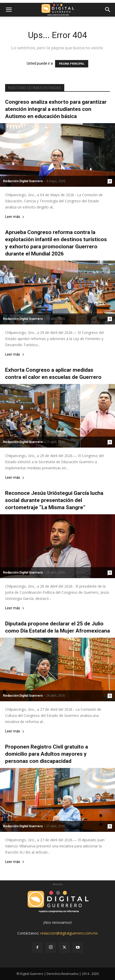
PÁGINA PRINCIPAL (72, 64)
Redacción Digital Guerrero (23, 181)
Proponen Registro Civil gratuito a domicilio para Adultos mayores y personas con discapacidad (47, 754)
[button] (9, 10)
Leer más (15, 217)
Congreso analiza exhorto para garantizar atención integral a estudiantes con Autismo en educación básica (56, 109)
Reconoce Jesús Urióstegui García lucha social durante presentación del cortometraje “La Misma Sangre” (54, 500)
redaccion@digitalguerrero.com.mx (69, 933)
